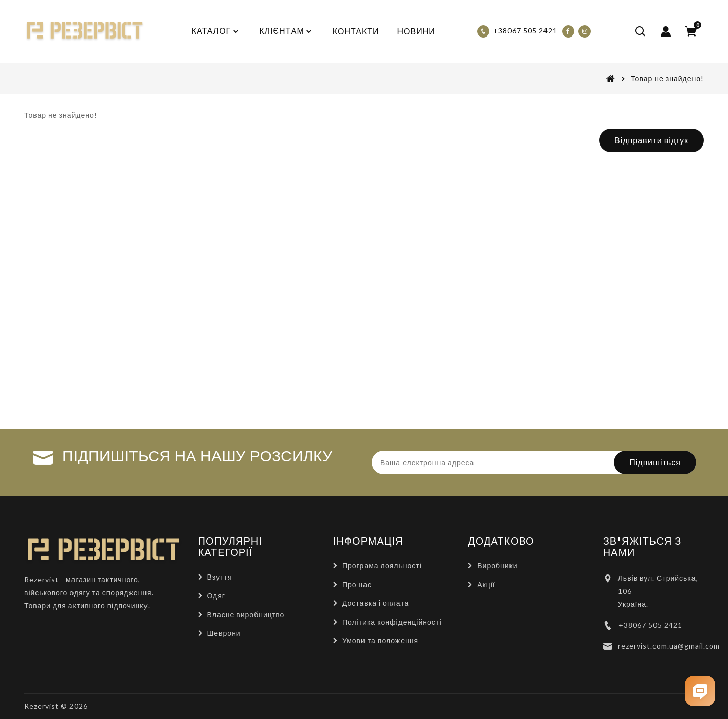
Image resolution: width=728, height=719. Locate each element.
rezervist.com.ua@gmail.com (669, 646)
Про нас (357, 584)
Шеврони (224, 633)
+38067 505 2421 (650, 625)
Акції (486, 584)
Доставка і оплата (375, 603)
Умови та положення (380, 641)
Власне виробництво (246, 614)
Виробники (497, 566)
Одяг (216, 596)
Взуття (220, 577)
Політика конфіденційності (392, 622)
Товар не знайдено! (667, 78)
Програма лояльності (382, 566)
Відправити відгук (651, 140)
